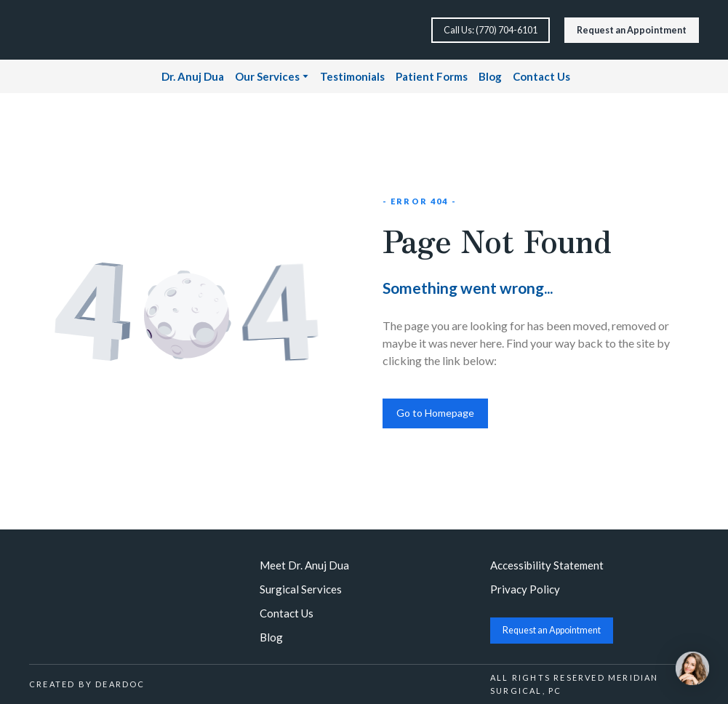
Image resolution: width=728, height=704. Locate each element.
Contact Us (541, 76)
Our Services (267, 76)
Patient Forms (432, 76)
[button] (491, 30)
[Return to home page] (78, 30)
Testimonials (352, 76)
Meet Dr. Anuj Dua (304, 565)
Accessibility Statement (547, 565)
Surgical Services (301, 589)
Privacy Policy (525, 589)
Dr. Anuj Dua (193, 76)
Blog (490, 76)
